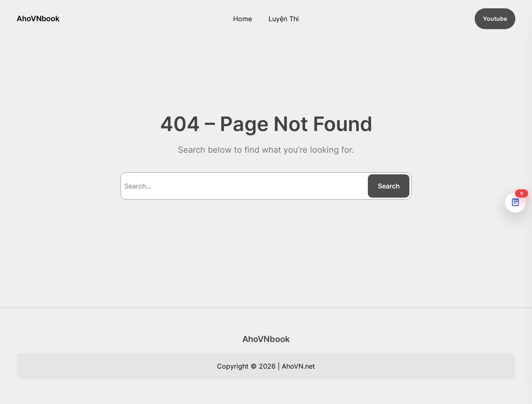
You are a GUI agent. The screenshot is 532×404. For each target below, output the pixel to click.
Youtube (495, 19)
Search (389, 186)
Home (243, 19)
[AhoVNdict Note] (515, 202)
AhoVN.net (298, 366)
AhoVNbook (38, 19)
